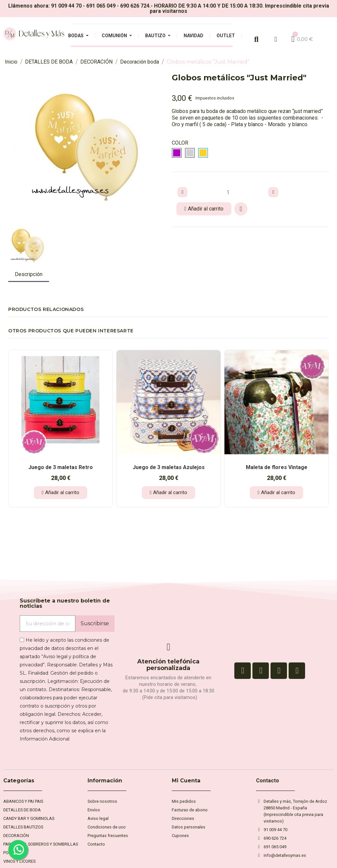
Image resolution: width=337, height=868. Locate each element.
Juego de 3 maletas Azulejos (169, 467)
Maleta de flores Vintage (277, 467)
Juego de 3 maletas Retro (61, 467)
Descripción (29, 274)
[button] (14, 148)
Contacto (268, 781)
